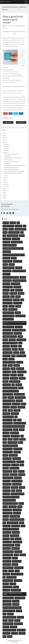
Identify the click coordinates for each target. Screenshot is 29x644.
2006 (4, 198)
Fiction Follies (7, 385)
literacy (5, 455)
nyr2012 (20, 507)
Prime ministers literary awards (11, 529)
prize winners (16, 532)
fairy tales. (6, 378)
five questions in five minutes (10, 388)
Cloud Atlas (5, 91)
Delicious (15, 349)
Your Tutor (14, 633)
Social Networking (11, 577)
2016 (4, 135)
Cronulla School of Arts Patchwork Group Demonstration (14, 165)
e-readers (11, 359)
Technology (16, 601)
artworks (12, 264)
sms (4, 577)
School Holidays (19, 568)
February (6, 185)
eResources (6, 375)
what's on (17, 620)
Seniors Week (6, 574)
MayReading (22, 475)
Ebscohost (17, 365)
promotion (6, 536)
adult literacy (16, 239)
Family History (14, 378)
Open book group (7, 513)
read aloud (18, 539)
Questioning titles (7, 156)
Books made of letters (8, 160)
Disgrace (5, 70)
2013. (4, 236)
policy (23, 526)
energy (14, 372)
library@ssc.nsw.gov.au (10, 209)
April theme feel (18, 261)
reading (17, 545)
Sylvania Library (7, 601)
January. (22, 430)
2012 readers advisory (20, 229)
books (12, 297)
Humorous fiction (8, 420)
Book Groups (19, 290)
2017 (4, 133)
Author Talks (6, 284)
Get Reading (19, 401)
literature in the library (9, 462)
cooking (20, 337)
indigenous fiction (8, 423)
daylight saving (7, 349)
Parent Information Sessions (17, 520)
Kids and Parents (15, 436)
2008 (4, 194)
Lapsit (5, 442)
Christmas (18, 313)
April (5, 181)
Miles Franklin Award (17, 481)
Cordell (5, 340)
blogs (12, 290)
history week (6, 414)
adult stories (6, 242)
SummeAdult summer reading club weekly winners (13, 594)
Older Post (21, 122)
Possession (23, 59)
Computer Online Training (19, 330)
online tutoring (17, 510)
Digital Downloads (8, 353)
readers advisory (17, 542)
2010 (4, 190)
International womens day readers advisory (14, 426)
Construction (18, 333)
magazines (6, 468)
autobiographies (16, 284)
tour (5, 614)
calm (22, 300)
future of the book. (19, 394)
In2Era (19, 420)
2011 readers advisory (8, 226)
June (5, 177)
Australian (23, 277)
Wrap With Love (21, 630)
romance (15, 558)
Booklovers (6, 297)
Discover (16, 353)
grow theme (6, 407)
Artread (5, 264)
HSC (16, 417)
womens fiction (18, 624)
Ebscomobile (6, 369)
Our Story (6, 516)
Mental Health (7, 481)
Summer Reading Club (8, 598)
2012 (4, 143)
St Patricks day (18, 580)
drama (13, 356)
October (6, 148)
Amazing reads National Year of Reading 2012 (14, 255)
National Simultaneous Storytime (11, 497)
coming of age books (8, 319)
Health (5, 410)
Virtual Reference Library (9, 617)
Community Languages (8, 327)
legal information (12, 442)
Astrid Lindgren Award (9, 268)
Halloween (14, 407)
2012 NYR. (11, 229)
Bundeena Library (7, 300)
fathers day (22, 378)
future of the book (8, 394)
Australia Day (6, 274)
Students (16, 587)
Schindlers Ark (6, 76)
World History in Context (9, 630)
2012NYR (5, 232)
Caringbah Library (8, 303)
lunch (22, 465)
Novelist (21, 503)
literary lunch (17, 458)
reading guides (16, 548)
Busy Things (16, 300)
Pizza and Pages (16, 526)
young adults (6, 633)
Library (21, 442)
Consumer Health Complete (10, 337)
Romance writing (17, 561)
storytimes (13, 584)
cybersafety (6, 346)
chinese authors (13, 309)
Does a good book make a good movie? (11, 169)
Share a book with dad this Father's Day (11, 154)
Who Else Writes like (8, 624)
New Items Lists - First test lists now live (11, 162)
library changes (18, 449)
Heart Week (17, 410)
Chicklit (5, 306)
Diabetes (21, 349)
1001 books (13, 223)
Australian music (7, 281)
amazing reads (7, 252)
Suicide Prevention (16, 590)
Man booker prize (14, 468)
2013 (4, 141)
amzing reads (6, 258)
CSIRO (20, 343)
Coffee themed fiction (9, 316)
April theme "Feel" (7, 261)
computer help (7, 330)
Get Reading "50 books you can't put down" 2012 (13, 158)
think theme (16, 604)
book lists (6, 293)
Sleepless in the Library (17, 574)
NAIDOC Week (6, 494)
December (6, 145)
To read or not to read (9, 611)
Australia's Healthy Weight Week (11, 277)
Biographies (6, 290)
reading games (7, 548)
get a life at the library (9, 401)
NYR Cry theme (13, 507)
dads (20, 346)
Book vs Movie (13, 293)
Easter (5, 365)
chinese (5, 309)
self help (11, 571)
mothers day (15, 487)
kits (22, 436)
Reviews (16, 555)
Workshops (6, 627)
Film (13, 385)
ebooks (10, 365)
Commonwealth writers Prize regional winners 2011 (14, 323)
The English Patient (7, 80)
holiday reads (15, 414)
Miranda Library (7, 484)
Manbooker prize (7, 471)
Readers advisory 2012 (8, 545)
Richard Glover (7, 558)
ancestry (14, 258)
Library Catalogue (8, 449)
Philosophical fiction (13, 523)
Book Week (21, 293)
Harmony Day (21, 407)
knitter (10, 439)
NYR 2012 (5, 507)
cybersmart (14, 346)
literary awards (7, 458)
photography (7, 526)
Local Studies (15, 465)
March (5, 183)
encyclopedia (20, 369)
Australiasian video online (19, 281)
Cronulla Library (21, 340)
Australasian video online (19, 271)
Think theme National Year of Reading (12, 608)
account (22, 236)
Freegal (21, 388)
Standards (6, 584)
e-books (5, 359)
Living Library (20, 462)
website (5, 620)
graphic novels (7, 404)
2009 (4, 192)
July (5, 175)
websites (11, 620)
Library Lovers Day (8, 452)
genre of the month (20, 397)
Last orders (5, 82)
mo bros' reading (17, 484)
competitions (19, 327)
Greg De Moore (16, 404)
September (6, 150)
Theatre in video (7, 604)
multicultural (7, 491)
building (18, 297)
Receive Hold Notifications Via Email (11, 167)
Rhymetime (23, 555)
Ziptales (10, 636)
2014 (4, 139)
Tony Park (19, 611)
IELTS (15, 420)
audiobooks (19, 268)
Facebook (20, 375)
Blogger (17, 642)
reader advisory (7, 542)
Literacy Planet (13, 455)
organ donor (17, 513)
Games (5, 397)
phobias (22, 523)
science (5, 571)
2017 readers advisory (13, 236)
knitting (16, 439)
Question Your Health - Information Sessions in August (14, 171)
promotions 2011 (15, 536)
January (6, 186)
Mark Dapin (6, 475)
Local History (7, 465)
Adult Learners (7, 239)
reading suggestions (8, 552)
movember (22, 487)
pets (4, 523)
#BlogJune (6, 223)
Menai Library (18, 478)
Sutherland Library (20, 598)
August (5, 152)
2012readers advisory (14, 232)
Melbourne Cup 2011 (8, 478)
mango (15, 471)
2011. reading (19, 226)
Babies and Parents (8, 287)
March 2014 (21, 471)
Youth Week (22, 633)
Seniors (17, 571)
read (12, 539)
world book (14, 627)
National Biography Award (17, 494)
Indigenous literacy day (20, 423)
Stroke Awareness (8, 587)
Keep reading (6, 436)
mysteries (19, 491)
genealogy (11, 397)
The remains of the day (8, 74)
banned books (17, 287)
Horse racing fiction (8, 417)
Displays (22, 353)
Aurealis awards (7, 271)
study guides (6, 590)
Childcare (12, 306)
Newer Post (8, 122)
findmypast (19, 385)
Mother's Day (6, 487)
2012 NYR (5, 229)
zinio (4, 636)
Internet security (8, 430)
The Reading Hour (7, 164)
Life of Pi (5, 93)
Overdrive (6, 520)
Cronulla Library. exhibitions (10, 343)
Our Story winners (15, 516)
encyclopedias (7, 372)
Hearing (10, 410)
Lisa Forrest (17, 452)
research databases (8, 555)
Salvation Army (7, 564)
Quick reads (6, 539)
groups (24, 404)
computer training (8, 333)
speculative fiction (8, 580)
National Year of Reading (9, 500)
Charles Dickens (18, 303)
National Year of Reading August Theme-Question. (13, 173)
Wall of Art (20, 617)
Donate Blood (7, 356)
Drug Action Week (21, 356)
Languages (22, 439)
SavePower (15, 564)
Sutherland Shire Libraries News (14, 8)
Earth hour (20, 362)
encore (13, 369)
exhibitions (14, 375)
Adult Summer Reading (17, 242)
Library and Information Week (10, 446)
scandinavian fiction (8, 568)
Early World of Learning (9, 362)
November (6, 147)
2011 (4, 189)
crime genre (12, 340)
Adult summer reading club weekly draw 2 (13, 248)
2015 (4, 137)
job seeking (6, 433)
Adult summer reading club (10, 245)
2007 (4, 196)
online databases (7, 510)
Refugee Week (18, 552)
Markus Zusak (14, 475)
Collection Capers (20, 316)
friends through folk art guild (11, 391)
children (18, 306)
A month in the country (8, 72)
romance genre (7, 561)
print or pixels (7, 532)
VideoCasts (10, 614)
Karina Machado (14, 433)
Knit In (5, 439)
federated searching (15, 381)
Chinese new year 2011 (8, 313)
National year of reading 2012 (10, 503)
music (13, 491)
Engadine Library (22, 372)
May (5, 179)
